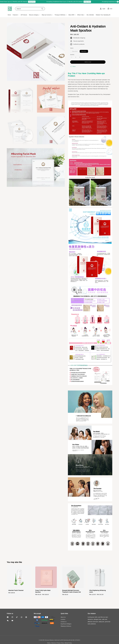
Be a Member (90, 15)
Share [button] (73, 67)
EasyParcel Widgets (66, 624)
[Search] (42, 9)
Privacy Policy (60, 643)
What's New (81, 15)
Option (72, 48)
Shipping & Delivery (66, 626)
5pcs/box (84, 51)
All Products (24, 15)
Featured (15, 15)
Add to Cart (88, 62)
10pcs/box (75, 51)
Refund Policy (68, 643)
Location (63, 619)
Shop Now (34, 2)
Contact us (64, 622)
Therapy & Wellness (60, 15)
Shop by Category (34, 15)
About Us (63, 617)
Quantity (72, 55)
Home (9, 15)
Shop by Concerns (47, 15)
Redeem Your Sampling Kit (103, 15)
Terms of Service (51, 643)
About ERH (71, 15)
